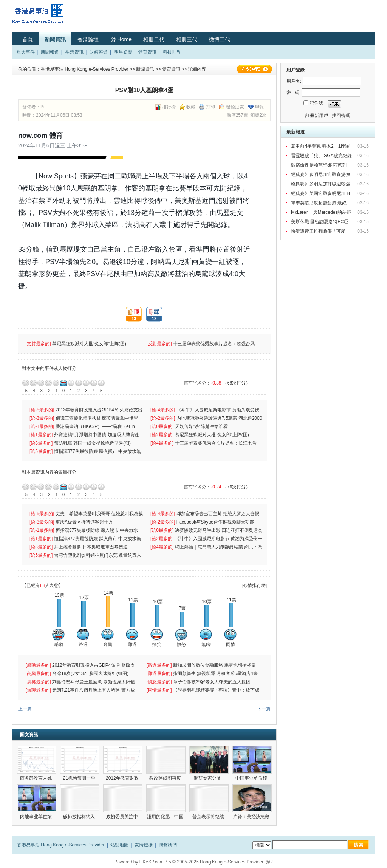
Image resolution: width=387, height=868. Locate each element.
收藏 (191, 107)
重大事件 (26, 52)
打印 (211, 107)
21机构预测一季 (80, 778)
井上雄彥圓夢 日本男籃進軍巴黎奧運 (92, 547)
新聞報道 (50, 52)
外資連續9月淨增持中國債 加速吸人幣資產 (98, 435)
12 (151, 314)
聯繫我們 (168, 845)
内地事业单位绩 (36, 817)
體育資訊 (147, 52)
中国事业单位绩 (252, 778)
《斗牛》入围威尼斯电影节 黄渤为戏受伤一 (219, 539)
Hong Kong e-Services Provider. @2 (236, 862)
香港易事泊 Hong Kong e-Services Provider (84, 69)
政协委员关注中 (123, 817)
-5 (26, 383)
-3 (41, 383)
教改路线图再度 (166, 778)
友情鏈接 (144, 845)
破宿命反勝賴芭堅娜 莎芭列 (320, 165)
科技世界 (172, 52)
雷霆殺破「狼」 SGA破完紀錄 (322, 156)
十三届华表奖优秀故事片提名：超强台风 (214, 344)
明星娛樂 (123, 52)
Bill (43, 107)
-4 (33, 383)
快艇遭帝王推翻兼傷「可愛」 (321, 231)
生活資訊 (74, 52)
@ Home (121, 39)
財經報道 (99, 52)
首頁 (28, 39)
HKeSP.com (152, 862)
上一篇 (25, 709)
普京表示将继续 (209, 817)
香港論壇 (88, 39)
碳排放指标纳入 (80, 817)
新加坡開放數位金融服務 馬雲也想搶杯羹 (215, 665)
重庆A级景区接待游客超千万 (84, 522)
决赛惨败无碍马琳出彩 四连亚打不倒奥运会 (219, 530)
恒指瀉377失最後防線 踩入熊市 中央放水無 (98, 451)
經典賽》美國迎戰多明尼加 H (321, 193)
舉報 (259, 107)
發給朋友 (235, 107)
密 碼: (293, 93)
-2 (48, 383)
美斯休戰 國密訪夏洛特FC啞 (320, 222)
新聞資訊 (55, 39)
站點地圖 (119, 845)
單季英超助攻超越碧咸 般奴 (320, 203)
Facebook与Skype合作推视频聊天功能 (216, 522)
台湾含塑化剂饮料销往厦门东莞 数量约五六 (98, 555)
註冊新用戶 (317, 116)
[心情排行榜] (254, 585)
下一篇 (264, 709)
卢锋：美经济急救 (252, 817)
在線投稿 (254, 69)
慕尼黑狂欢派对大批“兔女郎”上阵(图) (90, 344)
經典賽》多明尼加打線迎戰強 (321, 184)
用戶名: (294, 81)
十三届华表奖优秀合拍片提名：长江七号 (216, 443)
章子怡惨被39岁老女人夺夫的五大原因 (213, 682)
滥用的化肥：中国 (166, 817)
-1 (56, 383)
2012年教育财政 (123, 778)
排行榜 (169, 107)
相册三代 (187, 39)
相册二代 (154, 39)
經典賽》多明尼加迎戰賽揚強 (321, 175)
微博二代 (220, 39)
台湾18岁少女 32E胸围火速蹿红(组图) (91, 673)
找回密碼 (341, 116)
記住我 (316, 103)
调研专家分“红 (209, 778)
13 (131, 314)
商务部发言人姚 (36, 778)
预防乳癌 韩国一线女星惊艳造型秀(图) (93, 443)
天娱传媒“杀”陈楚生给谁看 (201, 426)
